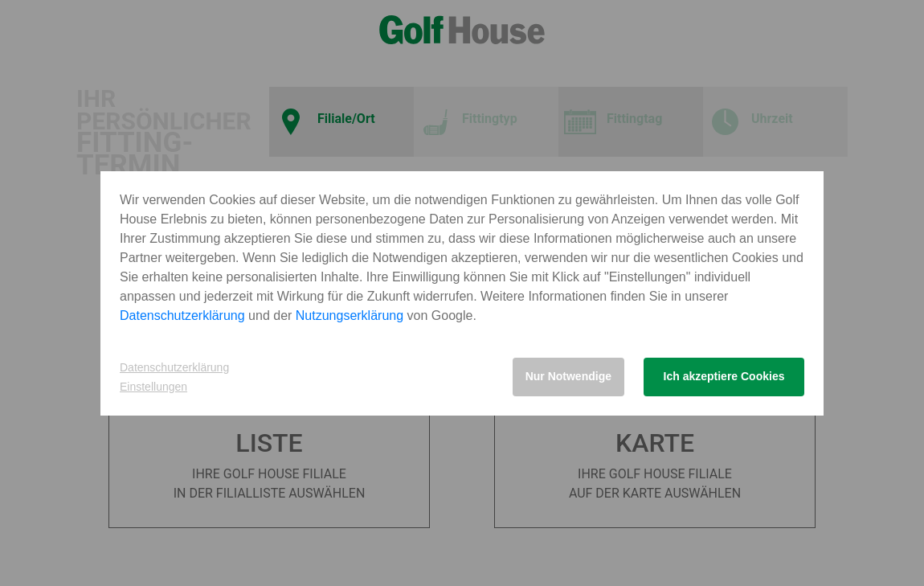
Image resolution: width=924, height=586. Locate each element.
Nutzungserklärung (350, 316)
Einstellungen (153, 387)
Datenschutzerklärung (182, 316)
